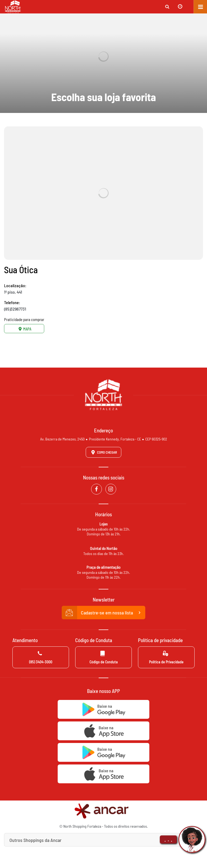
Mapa (24, 329)
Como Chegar (103, 452)
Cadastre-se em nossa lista (103, 613)
